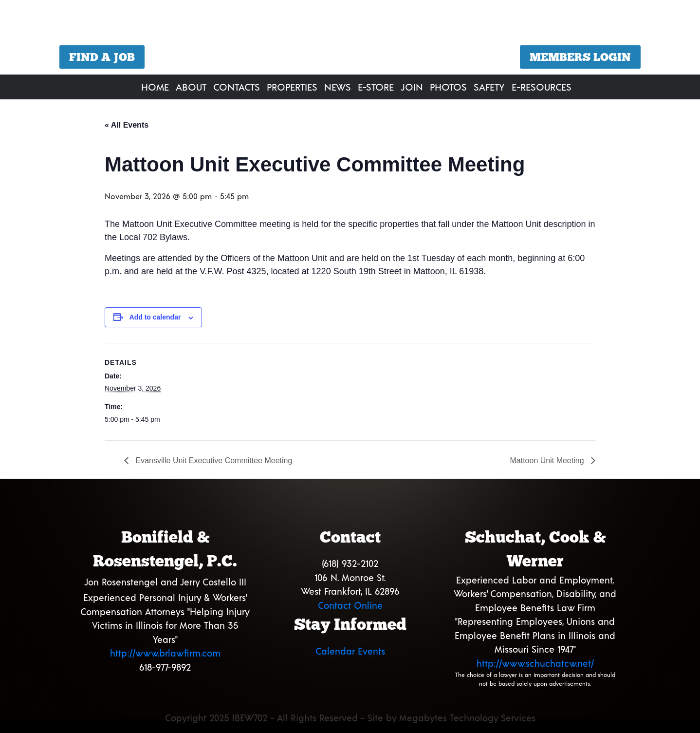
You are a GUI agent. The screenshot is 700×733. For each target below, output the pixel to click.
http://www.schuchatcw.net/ (535, 663)
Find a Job (102, 57)
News (338, 87)
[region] (350, 39)
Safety (489, 87)
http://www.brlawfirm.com (165, 653)
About (191, 87)
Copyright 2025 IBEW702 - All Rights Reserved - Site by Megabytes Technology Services (350, 718)
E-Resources (542, 87)
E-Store (376, 87)
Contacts (237, 87)
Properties (292, 87)
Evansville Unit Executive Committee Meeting (213, 460)
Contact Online (350, 605)
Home (155, 87)
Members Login (580, 57)
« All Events (127, 125)
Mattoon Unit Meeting (548, 460)
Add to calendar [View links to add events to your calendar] (155, 317)
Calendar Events (350, 651)
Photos (448, 87)
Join (412, 87)
